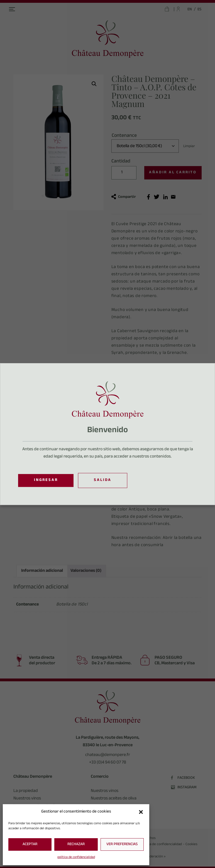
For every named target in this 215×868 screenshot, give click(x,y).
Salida (103, 481)
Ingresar (46, 480)
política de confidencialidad (76, 857)
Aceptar (30, 845)
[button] (141, 812)
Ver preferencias (122, 845)
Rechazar (76, 845)
